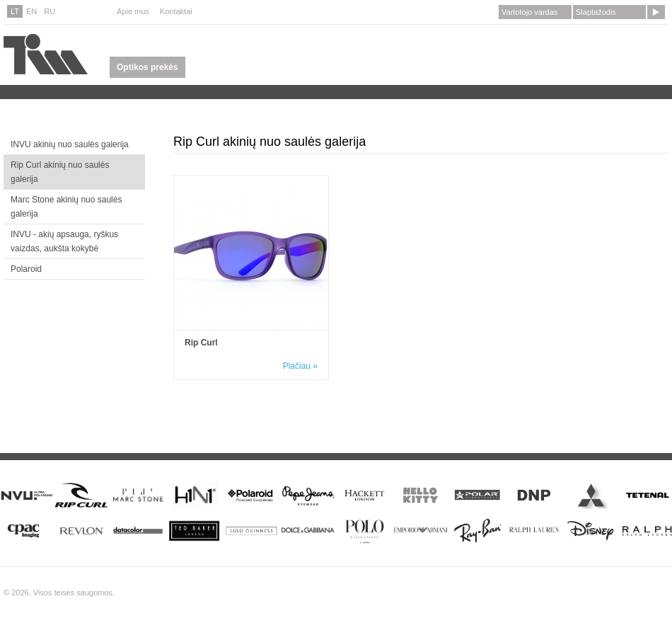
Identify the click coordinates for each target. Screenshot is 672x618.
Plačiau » (300, 366)
